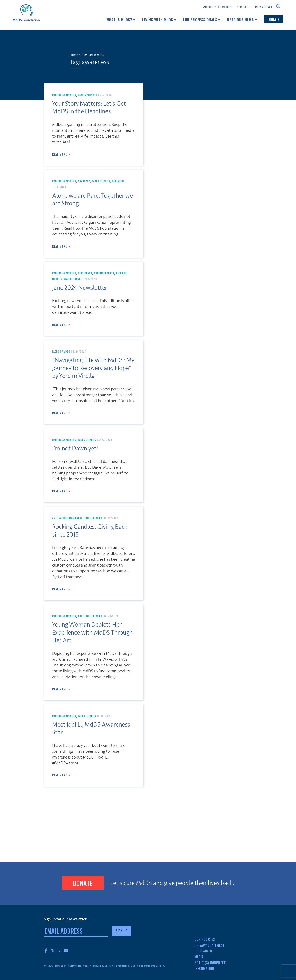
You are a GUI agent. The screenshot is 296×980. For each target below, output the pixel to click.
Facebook (46, 951)
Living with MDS (159, 20)
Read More (60, 154)
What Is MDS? (121, 20)
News (78, 279)
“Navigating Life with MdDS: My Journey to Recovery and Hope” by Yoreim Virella (93, 368)
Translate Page (264, 7)
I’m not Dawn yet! (75, 448)
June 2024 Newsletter (80, 288)
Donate (274, 19)
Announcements (104, 273)
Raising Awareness (64, 95)
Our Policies (205, 939)
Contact (242, 7)
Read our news (242, 20)
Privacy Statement (209, 945)
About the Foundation (217, 7)
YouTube (66, 951)
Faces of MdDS (101, 181)
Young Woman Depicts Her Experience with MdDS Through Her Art (92, 632)
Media (199, 957)
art (54, 518)
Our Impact (85, 273)
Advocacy (84, 181)
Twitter (53, 951)
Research (118, 181)
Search (278, 6)
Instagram (60, 951)
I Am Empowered (88, 95)
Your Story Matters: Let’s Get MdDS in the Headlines (89, 108)
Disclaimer (203, 951)
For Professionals (202, 20)
